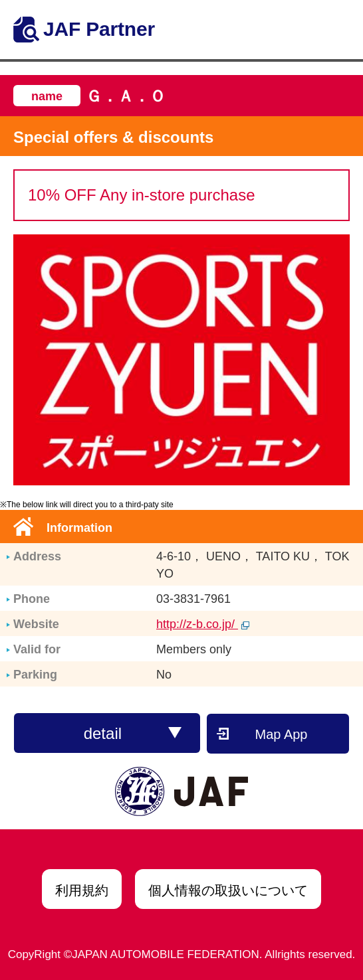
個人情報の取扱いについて (228, 890)
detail (133, 733)
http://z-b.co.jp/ (203, 624)
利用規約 (82, 890)
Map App (282, 734)
